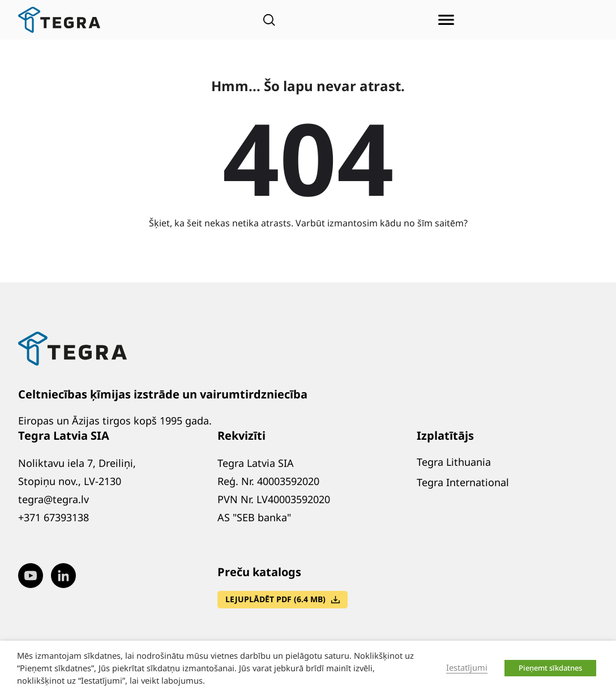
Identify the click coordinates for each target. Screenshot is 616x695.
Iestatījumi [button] (467, 667)
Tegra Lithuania (454, 462)
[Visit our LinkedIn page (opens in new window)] (63, 576)
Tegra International (463, 482)
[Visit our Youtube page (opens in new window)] (31, 576)
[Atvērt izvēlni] (446, 20)
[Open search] (269, 20)
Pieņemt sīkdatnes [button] (550, 668)
